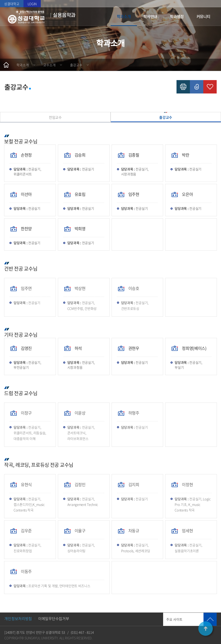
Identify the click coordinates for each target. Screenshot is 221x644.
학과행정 (177, 16)
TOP (206, 629)
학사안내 (150, 16)
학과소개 (124, 16)
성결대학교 (12, 4)
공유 (197, 87)
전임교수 (55, 117)
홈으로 (6, 65)
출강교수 (76, 65)
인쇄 (183, 87)
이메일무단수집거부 (54, 619)
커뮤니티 (203, 16)
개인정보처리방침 (18, 619)
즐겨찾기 (210, 87)
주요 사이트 (174, 619)
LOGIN (32, 4)
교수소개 (49, 65)
